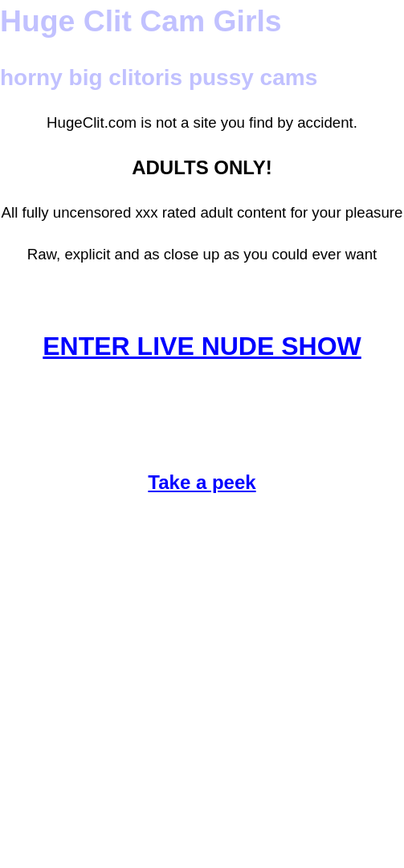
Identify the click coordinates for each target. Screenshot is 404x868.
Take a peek (202, 482)
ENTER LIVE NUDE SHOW (202, 346)
